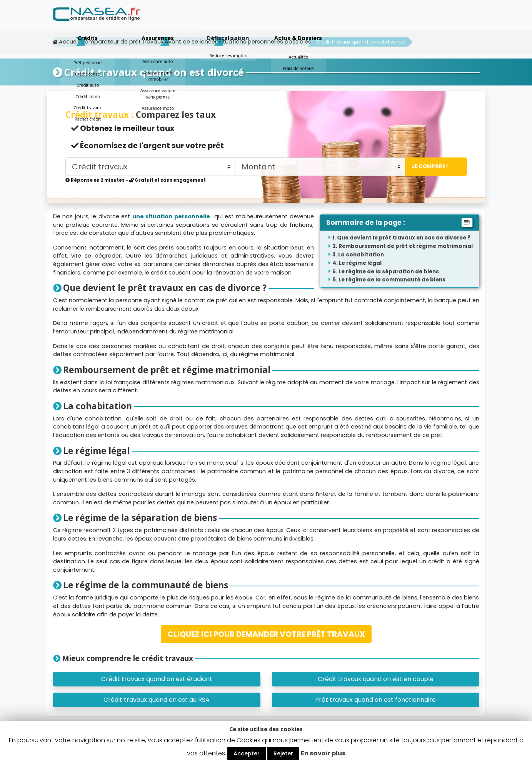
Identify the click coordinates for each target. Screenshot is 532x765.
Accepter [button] (247, 753)
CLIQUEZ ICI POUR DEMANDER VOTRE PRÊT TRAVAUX (266, 634)
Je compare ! (428, 166)
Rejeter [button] (283, 753)
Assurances (304, 20)
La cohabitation (361, 254)
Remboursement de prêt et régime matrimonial (406, 246)
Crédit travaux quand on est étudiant (157, 679)
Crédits (234, 20)
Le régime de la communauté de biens (392, 279)
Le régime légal (360, 263)
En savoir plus (323, 753)
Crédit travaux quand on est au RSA (157, 699)
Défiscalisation (374, 20)
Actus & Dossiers (444, 20)
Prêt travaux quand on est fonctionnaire (375, 699)
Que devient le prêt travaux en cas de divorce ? (404, 237)
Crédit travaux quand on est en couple (376, 679)
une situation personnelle (171, 216)
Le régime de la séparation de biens (389, 271)
